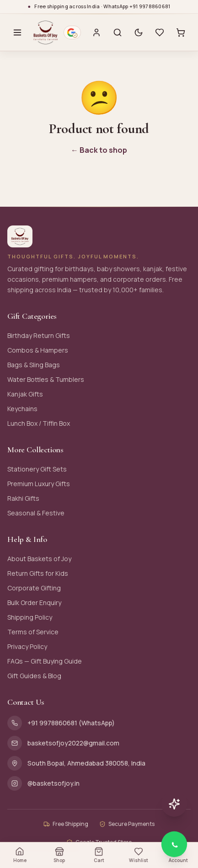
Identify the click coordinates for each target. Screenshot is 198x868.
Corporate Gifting (34, 588)
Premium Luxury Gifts (39, 484)
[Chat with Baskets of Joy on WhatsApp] (174, 844)
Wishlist (139, 855)
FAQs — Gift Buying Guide (45, 661)
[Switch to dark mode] (139, 32)
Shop (59, 855)
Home (20, 855)
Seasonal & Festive (36, 513)
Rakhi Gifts (23, 498)
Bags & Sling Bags (34, 365)
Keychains (22, 409)
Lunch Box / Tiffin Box (39, 423)
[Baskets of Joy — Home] (45, 32)
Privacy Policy (27, 646)
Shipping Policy (30, 617)
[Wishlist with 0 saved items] (160, 32)
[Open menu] (17, 32)
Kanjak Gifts (25, 394)
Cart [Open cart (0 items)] (99, 855)
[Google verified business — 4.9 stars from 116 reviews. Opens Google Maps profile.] (72, 32)
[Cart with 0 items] (181, 32)
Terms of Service (33, 632)
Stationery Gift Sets (37, 469)
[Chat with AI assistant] (174, 804)
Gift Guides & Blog (34, 676)
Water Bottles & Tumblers (46, 379)
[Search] (118, 32)
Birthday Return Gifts (39, 335)
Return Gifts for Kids (38, 573)
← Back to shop (99, 150)
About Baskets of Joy (39, 559)
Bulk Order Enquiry (34, 603)
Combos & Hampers (38, 350)
